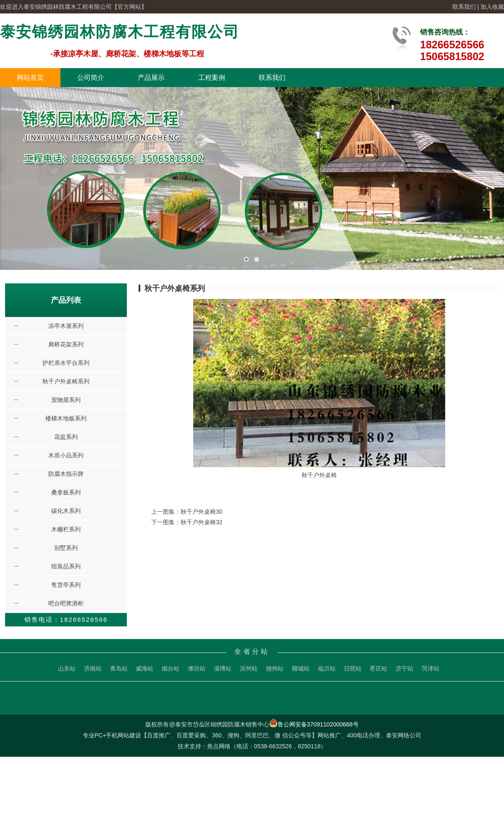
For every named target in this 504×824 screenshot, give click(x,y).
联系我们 (464, 7)
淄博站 (223, 668)
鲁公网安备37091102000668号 (314, 724)
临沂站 (327, 668)
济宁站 (404, 668)
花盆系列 (66, 437)
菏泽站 (430, 668)
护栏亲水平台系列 (66, 363)
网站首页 (30, 78)
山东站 (67, 668)
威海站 (144, 668)
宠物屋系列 (66, 400)
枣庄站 (378, 668)
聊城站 (301, 668)
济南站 (93, 668)
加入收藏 (492, 7)
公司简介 (91, 78)
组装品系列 (66, 566)
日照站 (353, 668)
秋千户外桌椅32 (202, 522)
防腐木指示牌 (66, 474)
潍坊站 (197, 668)
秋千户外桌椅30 (202, 512)
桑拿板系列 (66, 492)
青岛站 (119, 668)
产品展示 (151, 78)
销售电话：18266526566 (66, 619)
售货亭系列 (66, 585)
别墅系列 (66, 548)
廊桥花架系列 (66, 344)
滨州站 (249, 668)
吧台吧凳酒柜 (66, 603)
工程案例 (212, 78)
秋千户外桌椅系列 (66, 381)
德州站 (275, 668)
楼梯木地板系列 (66, 418)
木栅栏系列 (66, 529)
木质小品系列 (66, 455)
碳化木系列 (66, 511)
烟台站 (171, 668)
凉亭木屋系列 (66, 326)
